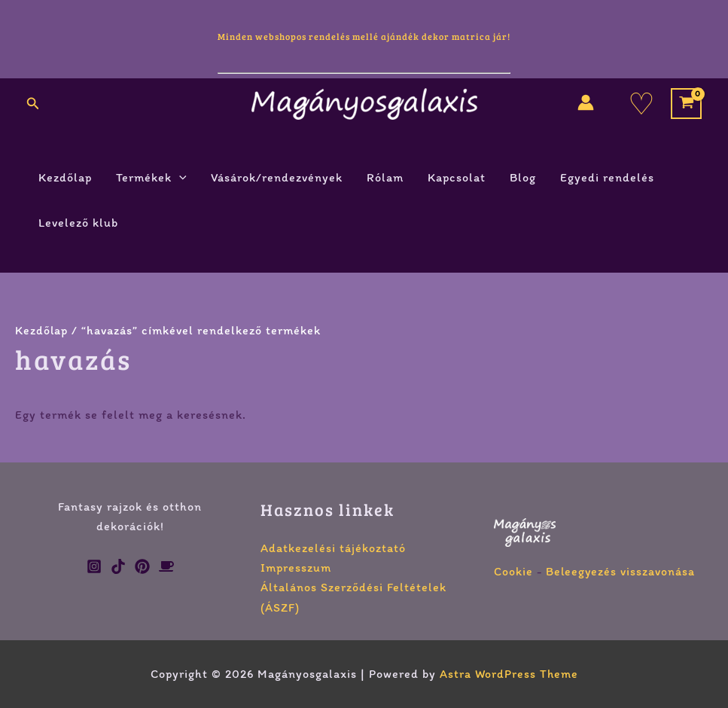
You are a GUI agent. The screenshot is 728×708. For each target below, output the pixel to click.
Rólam (385, 177)
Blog (523, 177)
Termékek (151, 178)
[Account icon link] (586, 102)
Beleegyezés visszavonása (621, 571)
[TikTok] (118, 566)
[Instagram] (94, 566)
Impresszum (296, 568)
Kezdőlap (65, 177)
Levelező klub (78, 223)
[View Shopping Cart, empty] (686, 104)
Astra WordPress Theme (509, 674)
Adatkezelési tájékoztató (333, 548)
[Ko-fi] (166, 566)
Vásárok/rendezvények (277, 177)
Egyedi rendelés (607, 177)
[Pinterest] (142, 566)
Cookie (513, 571)
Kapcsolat (457, 177)
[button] (33, 104)
